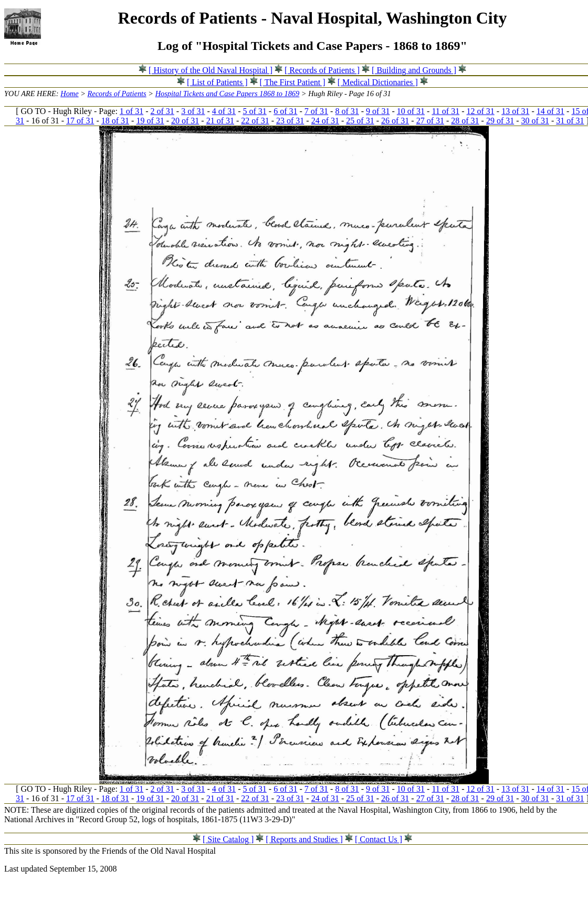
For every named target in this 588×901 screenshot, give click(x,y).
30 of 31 (535, 121)
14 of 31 (550, 111)
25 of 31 (360, 121)
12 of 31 (480, 111)
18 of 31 (115, 121)
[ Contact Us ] (379, 839)
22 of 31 (255, 121)
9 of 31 (378, 111)
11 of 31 (445, 111)
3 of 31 (193, 111)
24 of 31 (325, 121)
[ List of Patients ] (217, 82)
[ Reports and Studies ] (304, 839)
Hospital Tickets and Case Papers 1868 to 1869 (228, 94)
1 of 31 (132, 111)
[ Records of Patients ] (322, 70)
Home (69, 94)
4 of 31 (224, 111)
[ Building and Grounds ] (414, 70)
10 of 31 (411, 111)
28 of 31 (465, 121)
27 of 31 (430, 121)
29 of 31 (500, 121)
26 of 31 (395, 121)
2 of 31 (162, 111)
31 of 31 (570, 121)
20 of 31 (185, 121)
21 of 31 (220, 121)
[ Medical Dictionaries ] (378, 82)
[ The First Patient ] (293, 82)
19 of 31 (150, 121)
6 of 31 (285, 111)
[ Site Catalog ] (228, 839)
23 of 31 (290, 121)
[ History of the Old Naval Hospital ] (211, 70)
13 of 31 (515, 111)
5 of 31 (254, 111)
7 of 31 (316, 111)
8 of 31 (347, 111)
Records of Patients (117, 94)
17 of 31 (80, 121)
